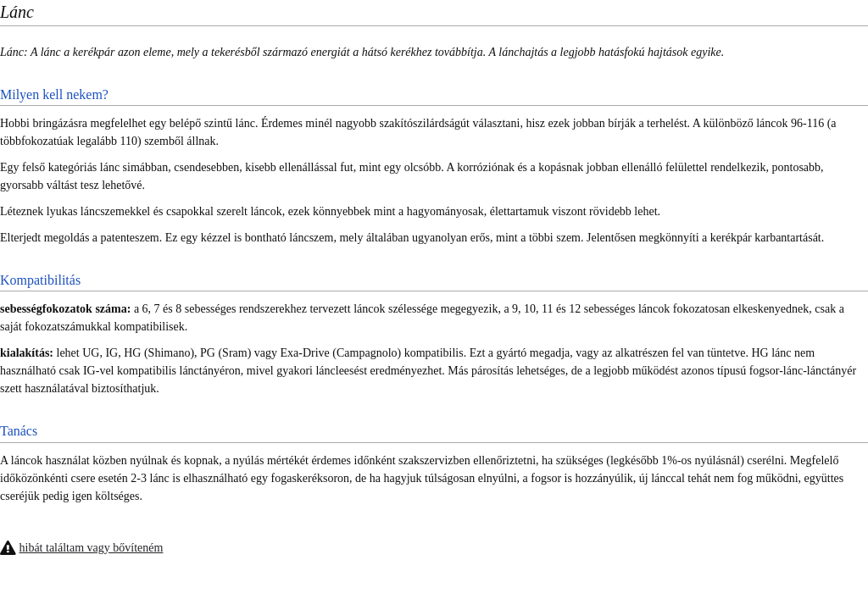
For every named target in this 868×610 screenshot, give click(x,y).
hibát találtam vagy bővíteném (92, 548)
